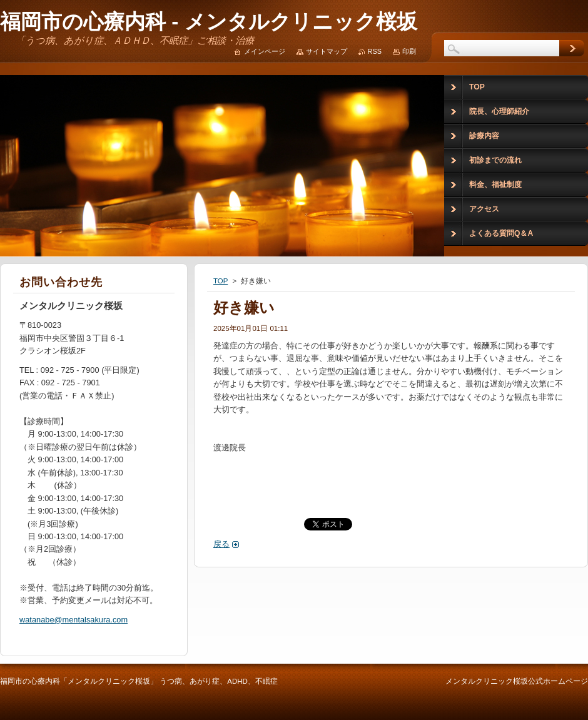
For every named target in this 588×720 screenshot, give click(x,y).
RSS (375, 51)
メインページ (265, 51)
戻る (221, 544)
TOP (220, 281)
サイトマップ (327, 51)
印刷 (409, 51)
